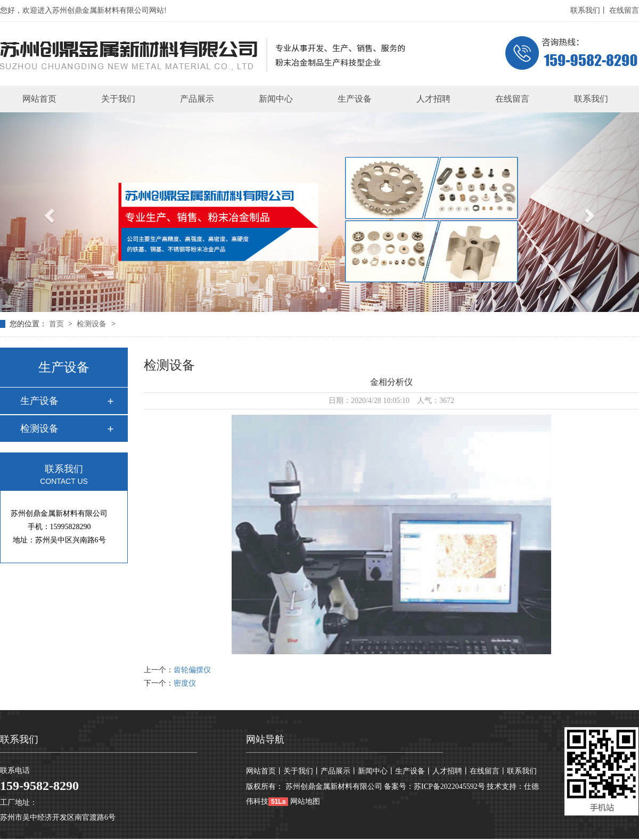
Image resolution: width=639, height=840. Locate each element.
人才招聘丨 (451, 771)
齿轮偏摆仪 (192, 670)
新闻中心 (276, 99)
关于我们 (118, 99)
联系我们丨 (589, 10)
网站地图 (305, 801)
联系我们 (591, 99)
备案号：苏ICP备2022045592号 (435, 787)
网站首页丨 (265, 771)
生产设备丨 (414, 771)
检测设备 (93, 324)
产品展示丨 (339, 771)
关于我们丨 (302, 771)
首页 (58, 324)
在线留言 (624, 10)
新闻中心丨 (376, 771)
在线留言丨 (488, 771)
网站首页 (39, 99)
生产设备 (355, 99)
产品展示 (197, 99)
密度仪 (185, 683)
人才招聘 (433, 99)
